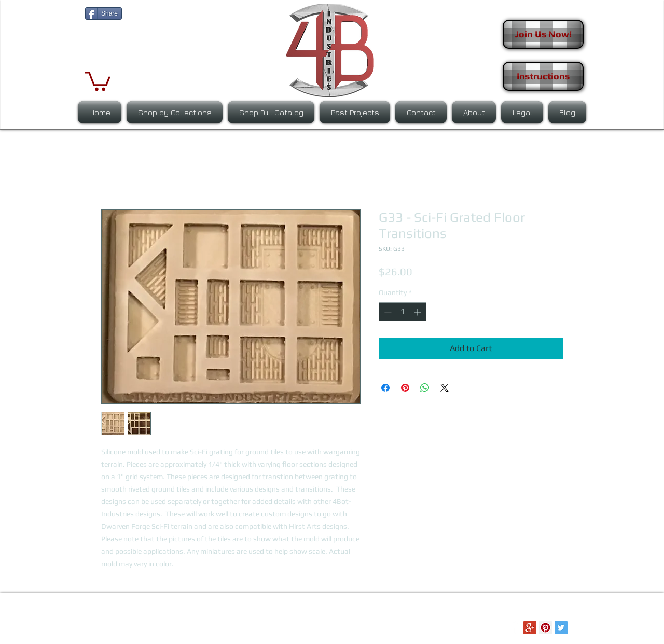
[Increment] (418, 312)
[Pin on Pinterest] (405, 388)
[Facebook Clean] (514, 628)
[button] (98, 80)
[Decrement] (387, 312)
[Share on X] (445, 388)
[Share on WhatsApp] (425, 388)
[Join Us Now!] (543, 34)
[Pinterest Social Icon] (545, 628)
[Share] (103, 13)
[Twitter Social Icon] (561, 628)
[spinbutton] (403, 312)
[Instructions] (543, 76)
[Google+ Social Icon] (530, 628)
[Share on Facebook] (385, 388)
